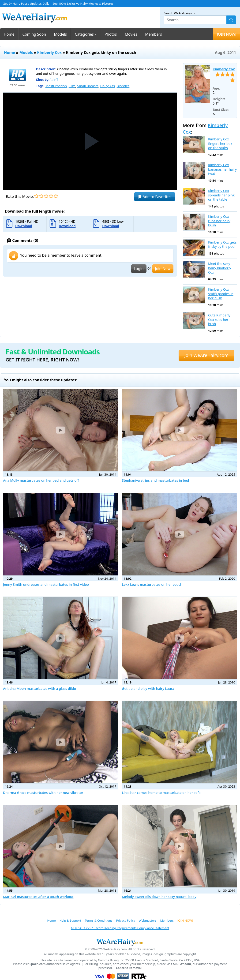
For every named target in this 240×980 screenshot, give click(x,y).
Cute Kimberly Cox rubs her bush (219, 320)
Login (139, 269)
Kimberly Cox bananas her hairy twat (222, 169)
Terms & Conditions (99, 920)
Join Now (163, 269)
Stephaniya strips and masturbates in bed (155, 480)
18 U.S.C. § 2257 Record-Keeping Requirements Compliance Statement (120, 928)
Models (60, 34)
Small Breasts (88, 86)
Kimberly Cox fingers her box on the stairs (220, 144)
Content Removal (129, 968)
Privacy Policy (126, 920)
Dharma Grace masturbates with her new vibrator (43, 793)
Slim (72, 86)
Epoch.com (38, 964)
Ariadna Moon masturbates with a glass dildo (39, 689)
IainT (54, 80)
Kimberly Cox (49, 53)
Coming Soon (34, 34)
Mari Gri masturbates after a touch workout (38, 897)
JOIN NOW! (227, 34)
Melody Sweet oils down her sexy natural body (159, 897)
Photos (111, 34)
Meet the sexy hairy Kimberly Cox (220, 268)
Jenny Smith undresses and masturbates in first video (46, 584)
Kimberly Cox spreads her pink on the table (221, 195)
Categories (84, 34)
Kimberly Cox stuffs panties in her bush (221, 294)
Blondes (123, 86)
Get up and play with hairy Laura (148, 689)
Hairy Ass (108, 86)
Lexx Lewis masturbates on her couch (152, 584)
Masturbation (56, 86)
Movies (131, 34)
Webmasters (148, 920)
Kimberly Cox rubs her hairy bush (219, 221)
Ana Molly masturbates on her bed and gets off (41, 480)
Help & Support (70, 920)
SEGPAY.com (182, 964)
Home (9, 34)
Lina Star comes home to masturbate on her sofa (161, 793)
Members (154, 34)
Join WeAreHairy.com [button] (206, 355)
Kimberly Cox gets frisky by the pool (222, 245)
